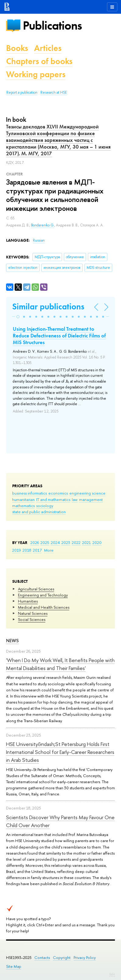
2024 (55, 542)
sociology (45, 506)
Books (17, 48)
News (12, 641)
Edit (112, 974)
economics (58, 493)
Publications (52, 25)
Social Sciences (32, 619)
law (75, 499)
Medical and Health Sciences (44, 607)
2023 (66, 542)
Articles (48, 48)
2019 (17, 550)
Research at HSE (54, 92)
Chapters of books (39, 61)
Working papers (36, 74)
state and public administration (39, 512)
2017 (37, 550)
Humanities (28, 601)
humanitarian (23, 499)
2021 (86, 542)
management (91, 499)
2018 (27, 550)
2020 (97, 542)
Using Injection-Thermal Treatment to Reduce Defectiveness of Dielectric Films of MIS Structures (59, 336)
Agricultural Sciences (36, 589)
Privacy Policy (85, 958)
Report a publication (22, 92)
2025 (45, 542)
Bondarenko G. (43, 225)
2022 (76, 542)
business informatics (29, 493)
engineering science (87, 493)
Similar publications (48, 306)
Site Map (14, 966)
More (49, 550)
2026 (35, 542)
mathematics (23, 506)
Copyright (62, 958)
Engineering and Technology (43, 595)
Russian (39, 240)
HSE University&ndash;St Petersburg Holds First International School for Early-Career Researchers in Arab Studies (60, 752)
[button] (18, 317)
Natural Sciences (33, 613)
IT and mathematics (53, 499)
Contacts (42, 958)
